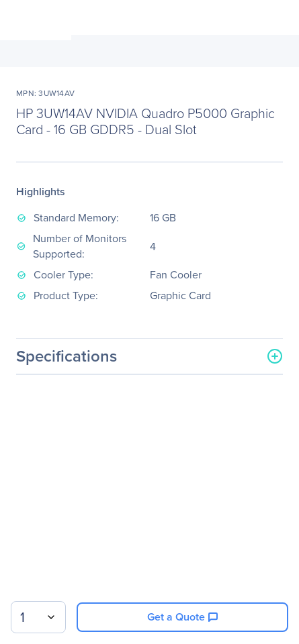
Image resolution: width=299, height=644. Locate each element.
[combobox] (38, 617)
